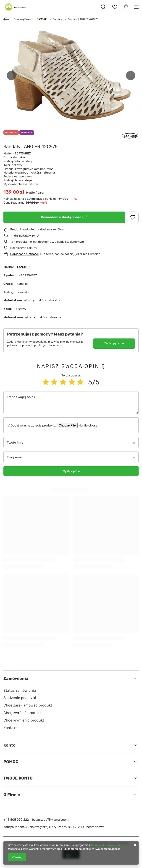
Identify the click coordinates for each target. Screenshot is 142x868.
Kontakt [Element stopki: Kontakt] (10, 728)
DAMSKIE (42, 19)
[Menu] (137, 7)
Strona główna (22, 19)
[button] (11, 76)
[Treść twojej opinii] (71, 403)
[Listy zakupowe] (115, 7)
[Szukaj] (103, 7)
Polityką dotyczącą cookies (109, 845)
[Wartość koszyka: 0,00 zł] (126, 7)
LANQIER (23, 267)
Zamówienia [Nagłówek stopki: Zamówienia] (16, 679)
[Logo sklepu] (15, 7)
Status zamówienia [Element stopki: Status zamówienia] (20, 690)
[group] (71, 75)
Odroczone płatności (24, 254)
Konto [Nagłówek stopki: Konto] (9, 745)
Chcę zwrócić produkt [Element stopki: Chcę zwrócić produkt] (22, 713)
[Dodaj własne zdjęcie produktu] (92, 425)
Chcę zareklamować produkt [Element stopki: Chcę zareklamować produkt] (28, 705)
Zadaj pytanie (114, 343)
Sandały (58, 19)
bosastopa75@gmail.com (50, 820)
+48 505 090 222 (16, 820)
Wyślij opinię (71, 471)
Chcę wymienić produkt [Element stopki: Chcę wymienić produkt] (24, 720)
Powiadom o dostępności (64, 217)
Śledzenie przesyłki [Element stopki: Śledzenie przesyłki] (20, 698)
